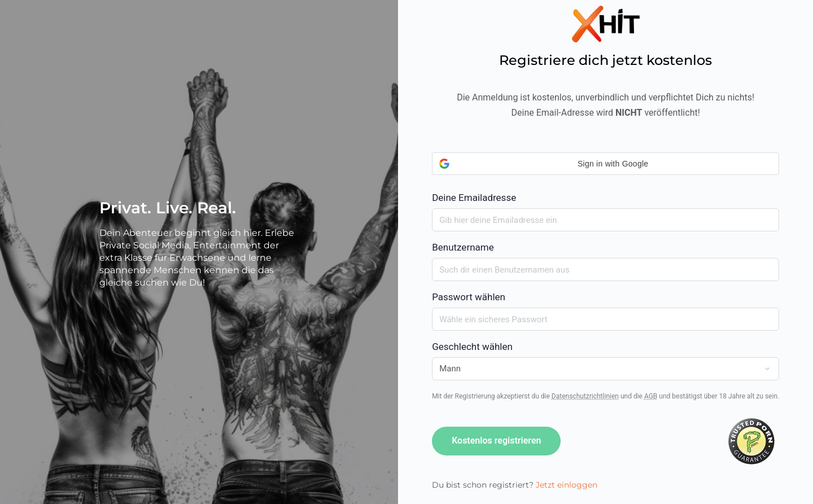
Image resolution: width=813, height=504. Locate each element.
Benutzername (463, 247)
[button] (606, 164)
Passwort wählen (469, 297)
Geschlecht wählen (472, 347)
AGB (651, 396)
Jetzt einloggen (567, 485)
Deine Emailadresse (606, 178)
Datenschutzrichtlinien (585, 396)
